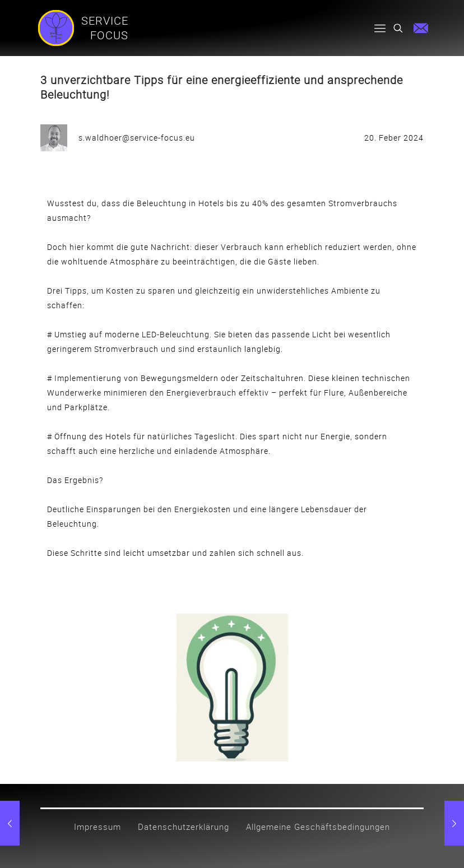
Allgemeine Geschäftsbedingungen (318, 827)
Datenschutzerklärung (184, 827)
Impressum (98, 827)
